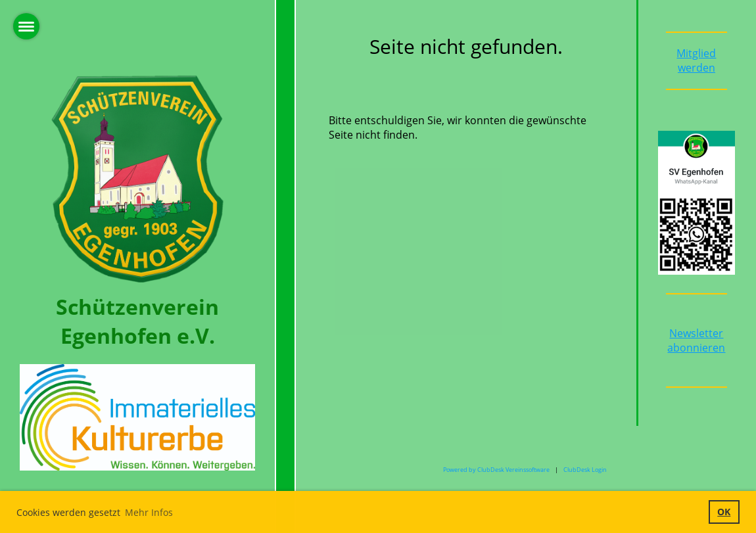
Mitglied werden (696, 60)
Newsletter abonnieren (696, 340)
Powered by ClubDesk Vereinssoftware (496, 470)
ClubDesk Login (585, 470)
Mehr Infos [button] (149, 512)
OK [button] (724, 512)
